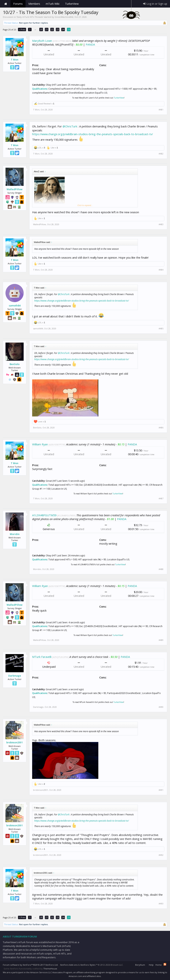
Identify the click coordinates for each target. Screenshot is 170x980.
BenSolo (15, 364)
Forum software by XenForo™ (31, 965)
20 (41, 29)
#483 (161, 224)
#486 (161, 428)
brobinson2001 (15, 743)
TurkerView (119, 98)
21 (47, 29)
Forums (18, 4)
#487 (161, 499)
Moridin (15, 534)
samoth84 (15, 305)
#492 (161, 855)
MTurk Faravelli (42, 657)
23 (58, 29)
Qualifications (40, 89)
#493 (161, 904)
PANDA (90, 44)
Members (34, 4)
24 (63, 29)
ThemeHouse (50, 969)
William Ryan (40, 444)
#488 (161, 569)
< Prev (22, 29)
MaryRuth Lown (42, 41)
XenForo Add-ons (69, 965)
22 (52, 29)
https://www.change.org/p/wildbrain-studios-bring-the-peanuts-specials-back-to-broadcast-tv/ (92, 134)
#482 (161, 154)
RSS (165, 964)
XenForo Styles (88, 965)
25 (69, 29)
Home (6, 4)
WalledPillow (15, 189)
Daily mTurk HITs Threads (30, 17)
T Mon (15, 60)
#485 (161, 329)
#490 (161, 707)
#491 (161, 790)
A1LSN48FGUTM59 (44, 515)
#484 (161, 270)
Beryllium (140, 965)
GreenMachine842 (64, 17)
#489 (161, 640)
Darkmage (15, 676)
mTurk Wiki (53, 4)
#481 (161, 110)
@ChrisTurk (70, 126)
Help (151, 965)
